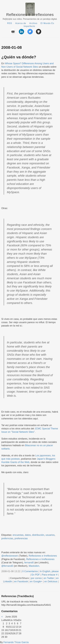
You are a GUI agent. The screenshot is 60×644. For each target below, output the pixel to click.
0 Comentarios (30, 571)
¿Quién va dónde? (19, 57)
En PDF (36, 575)
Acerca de (21, 23)
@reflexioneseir (10, 556)
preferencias (21, 538)
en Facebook (21, 581)
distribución (38, 535)
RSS (10, 23)
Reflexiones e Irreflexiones (30, 15)
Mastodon (34, 566)
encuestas (18, 535)
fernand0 (29, 563)
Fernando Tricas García (16, 642)
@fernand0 (7, 566)
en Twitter (49, 578)
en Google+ (36, 581)
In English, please (49, 571)
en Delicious (51, 581)
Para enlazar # (50, 575)
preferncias (7, 538)
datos (28, 535)
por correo (36, 578)
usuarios (50, 535)
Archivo (33, 23)
